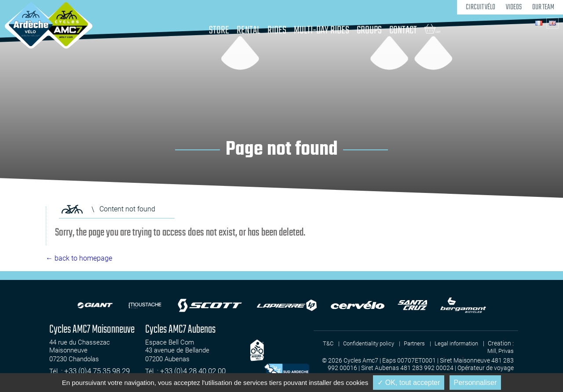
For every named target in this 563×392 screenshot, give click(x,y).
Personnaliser (475, 383)
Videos (512, 7)
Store (205, 31)
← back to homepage (79, 258)
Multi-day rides (324, 31)
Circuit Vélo (478, 7)
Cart (449, 29)
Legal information (480, 343)
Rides (272, 31)
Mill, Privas (499, 351)
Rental (239, 31)
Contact (418, 31)
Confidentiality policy (385, 343)
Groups (379, 31)
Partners (435, 343)
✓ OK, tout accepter (409, 383)
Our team (543, 7)
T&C (341, 343)
